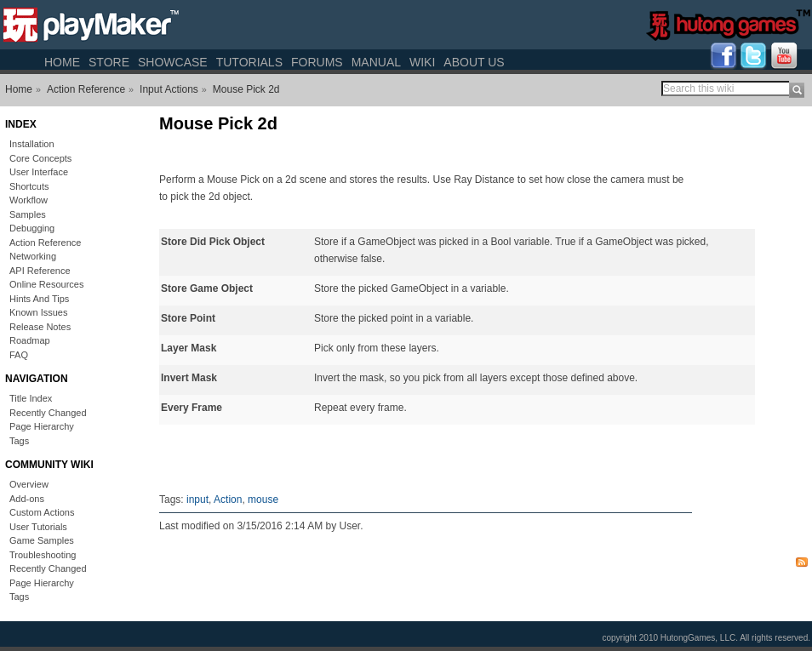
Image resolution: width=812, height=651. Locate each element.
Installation (32, 144)
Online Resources (46, 284)
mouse (263, 500)
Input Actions (169, 89)
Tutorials (249, 62)
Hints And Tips (39, 299)
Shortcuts (29, 186)
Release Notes (40, 327)
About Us (474, 62)
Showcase (173, 62)
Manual (376, 62)
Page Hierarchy (42, 426)
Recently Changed (48, 413)
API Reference (40, 271)
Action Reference (86, 89)
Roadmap (30, 340)
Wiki (422, 62)
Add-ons (27, 499)
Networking (33, 256)
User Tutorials (38, 527)
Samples (28, 214)
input (197, 500)
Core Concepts (40, 158)
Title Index (31, 398)
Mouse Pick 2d (246, 89)
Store (109, 62)
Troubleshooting (43, 555)
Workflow (29, 200)
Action (228, 500)
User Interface (39, 172)
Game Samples (42, 540)
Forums (317, 62)
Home (62, 62)
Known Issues (38, 312)
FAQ (19, 355)
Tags (19, 441)
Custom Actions (42, 512)
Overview (29, 484)
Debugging (32, 228)
